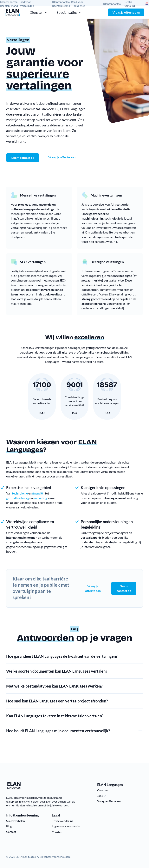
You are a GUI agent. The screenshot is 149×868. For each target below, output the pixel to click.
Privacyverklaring (62, 821)
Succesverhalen (16, 821)
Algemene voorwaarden (66, 826)
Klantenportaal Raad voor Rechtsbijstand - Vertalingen (17, 4)
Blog (9, 826)
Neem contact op (124, 588)
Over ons (103, 790)
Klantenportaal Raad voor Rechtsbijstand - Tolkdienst (68, 4)
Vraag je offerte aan (126, 12)
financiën (38, 493)
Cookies (57, 832)
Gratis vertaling (130, 4)
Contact (11, 832)
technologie (20, 493)
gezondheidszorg (18, 498)
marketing (40, 498)
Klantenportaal (112, 4)
